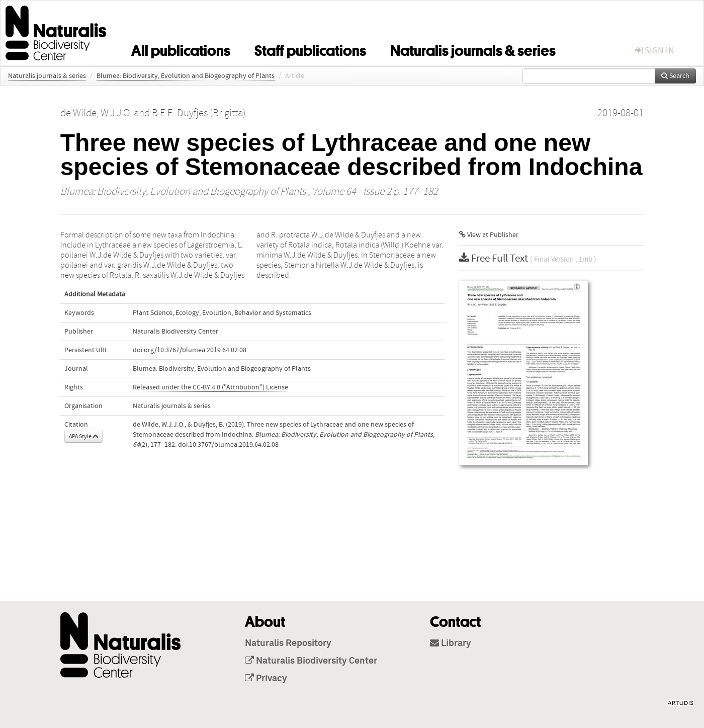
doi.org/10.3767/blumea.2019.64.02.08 (190, 350)
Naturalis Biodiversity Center (311, 661)
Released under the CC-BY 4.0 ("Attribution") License (210, 387)
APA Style (83, 436)
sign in (655, 51)
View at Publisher (489, 235)
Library (451, 643)
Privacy (266, 679)
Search (675, 76)
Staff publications (310, 49)
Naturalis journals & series (473, 49)
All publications (181, 49)
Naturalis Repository (288, 643)
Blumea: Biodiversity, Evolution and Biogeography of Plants (186, 76)
